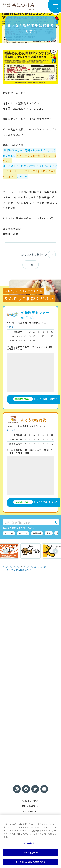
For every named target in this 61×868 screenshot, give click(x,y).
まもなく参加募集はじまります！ (23, 570)
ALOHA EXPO (11, 567)
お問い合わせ (30, 811)
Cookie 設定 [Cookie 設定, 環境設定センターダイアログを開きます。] (30, 843)
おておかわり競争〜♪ (38, 254)
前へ (6, 551)
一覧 (31, 265)
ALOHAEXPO (30, 801)
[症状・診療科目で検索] (27, 522)
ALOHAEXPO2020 (35, 567)
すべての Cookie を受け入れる (30, 862)
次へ (55, 551)
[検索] (55, 522)
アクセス (11, 327)
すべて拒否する (31, 853)
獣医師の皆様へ (30, 806)
